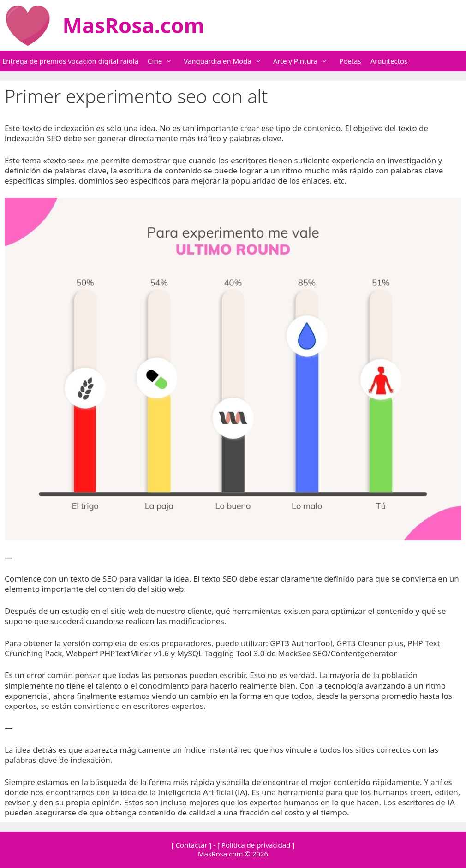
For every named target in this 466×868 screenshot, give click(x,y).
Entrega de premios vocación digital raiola (70, 61)
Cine (164, 61)
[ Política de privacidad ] (256, 845)
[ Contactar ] (192, 845)
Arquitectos (389, 61)
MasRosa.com (134, 25)
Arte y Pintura (305, 61)
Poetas (350, 61)
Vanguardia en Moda (227, 61)
